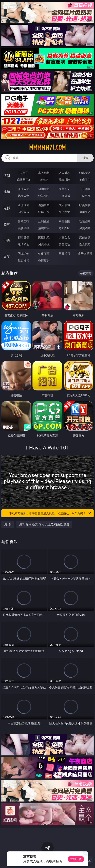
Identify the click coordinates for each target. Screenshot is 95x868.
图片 (7, 224)
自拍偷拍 (44, 189)
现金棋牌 (64, 180)
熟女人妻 (24, 196)
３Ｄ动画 (85, 189)
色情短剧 (44, 260)
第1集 (8, 524)
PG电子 (23, 173)
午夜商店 (44, 254)
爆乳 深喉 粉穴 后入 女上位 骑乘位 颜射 (44, 524)
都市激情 (24, 237)
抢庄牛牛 (85, 180)
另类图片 (85, 228)
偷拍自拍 (44, 205)
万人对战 (64, 173)
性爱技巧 (85, 244)
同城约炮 (24, 254)
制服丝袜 (24, 212)
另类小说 (44, 244)
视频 (7, 192)
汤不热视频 (85, 254)
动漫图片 (85, 221)
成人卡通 (64, 205)
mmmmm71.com (47, 148)
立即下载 (76, 859)
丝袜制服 (44, 196)
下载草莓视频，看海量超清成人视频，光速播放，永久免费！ (50, 513)
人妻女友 (64, 237)
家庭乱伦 (44, 237)
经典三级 (44, 212)
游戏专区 (85, 173)
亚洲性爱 (24, 205)
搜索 (85, 158)
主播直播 (64, 196)
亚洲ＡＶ (24, 189)
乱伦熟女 (64, 212)
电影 (7, 208)
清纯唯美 (44, 228)
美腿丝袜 (24, 228)
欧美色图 (64, 221)
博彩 (7, 176)
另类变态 (85, 212)
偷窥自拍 (24, 221)
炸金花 (44, 180)
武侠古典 (85, 237)
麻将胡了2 (24, 180)
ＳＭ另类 (85, 196)
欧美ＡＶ (64, 189)
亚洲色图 (44, 221)
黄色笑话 (64, 244)
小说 (7, 240)
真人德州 (44, 173)
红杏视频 (24, 260)
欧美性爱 (85, 205)
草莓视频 (64, 254)
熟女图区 (64, 228)
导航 (7, 256)
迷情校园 (24, 244)
